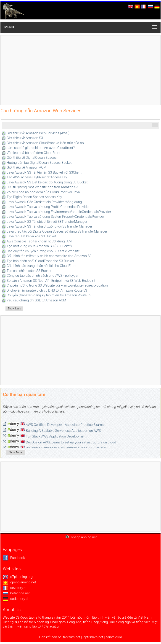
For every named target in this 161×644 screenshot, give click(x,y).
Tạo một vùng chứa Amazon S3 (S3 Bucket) (39, 246)
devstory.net (16, 588)
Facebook (14, 558)
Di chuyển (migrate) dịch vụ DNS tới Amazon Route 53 (47, 290)
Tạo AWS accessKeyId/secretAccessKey (37, 177)
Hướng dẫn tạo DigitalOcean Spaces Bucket (39, 163)
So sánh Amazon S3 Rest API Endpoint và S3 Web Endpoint (51, 281)
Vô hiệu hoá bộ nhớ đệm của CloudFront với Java (43, 192)
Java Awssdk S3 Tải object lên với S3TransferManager (47, 222)
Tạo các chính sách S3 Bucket (29, 271)
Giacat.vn (53, 626)
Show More (16, 452)
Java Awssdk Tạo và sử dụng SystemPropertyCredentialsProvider (55, 217)
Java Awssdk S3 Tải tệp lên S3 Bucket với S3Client (44, 172)
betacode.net (16, 593)
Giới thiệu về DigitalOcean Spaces (32, 158)
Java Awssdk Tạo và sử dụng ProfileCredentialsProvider (48, 207)
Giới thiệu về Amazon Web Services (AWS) (38, 133)
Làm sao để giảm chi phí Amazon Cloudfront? (41, 148)
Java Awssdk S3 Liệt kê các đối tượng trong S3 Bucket (47, 182)
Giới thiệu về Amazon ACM (26, 167)
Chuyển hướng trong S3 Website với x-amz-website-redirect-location (57, 285)
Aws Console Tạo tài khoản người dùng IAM (39, 241)
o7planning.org (18, 577)
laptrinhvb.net (93, 637)
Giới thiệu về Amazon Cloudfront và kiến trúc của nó (45, 143)
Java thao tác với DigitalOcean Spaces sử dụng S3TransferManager (57, 231)
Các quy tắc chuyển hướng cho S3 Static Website (43, 251)
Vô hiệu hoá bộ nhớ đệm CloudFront (33, 153)
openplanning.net (19, 582)
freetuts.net (72, 637)
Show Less (14, 309)
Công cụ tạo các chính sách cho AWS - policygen (43, 276)
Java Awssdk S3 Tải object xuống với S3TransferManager (49, 226)
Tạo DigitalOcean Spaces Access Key (34, 197)
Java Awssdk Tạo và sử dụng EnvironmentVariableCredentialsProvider (59, 212)
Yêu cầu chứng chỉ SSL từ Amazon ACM (36, 300)
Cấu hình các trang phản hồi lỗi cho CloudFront (42, 266)
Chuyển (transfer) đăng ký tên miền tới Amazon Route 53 (49, 295)
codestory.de (16, 599)
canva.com (114, 637)
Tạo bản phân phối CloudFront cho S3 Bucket (40, 261)
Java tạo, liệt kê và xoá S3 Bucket (31, 236)
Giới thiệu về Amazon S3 (25, 138)
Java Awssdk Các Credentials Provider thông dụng (44, 202)
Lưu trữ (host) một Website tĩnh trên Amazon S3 (42, 187)
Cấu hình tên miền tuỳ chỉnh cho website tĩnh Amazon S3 (49, 256)
